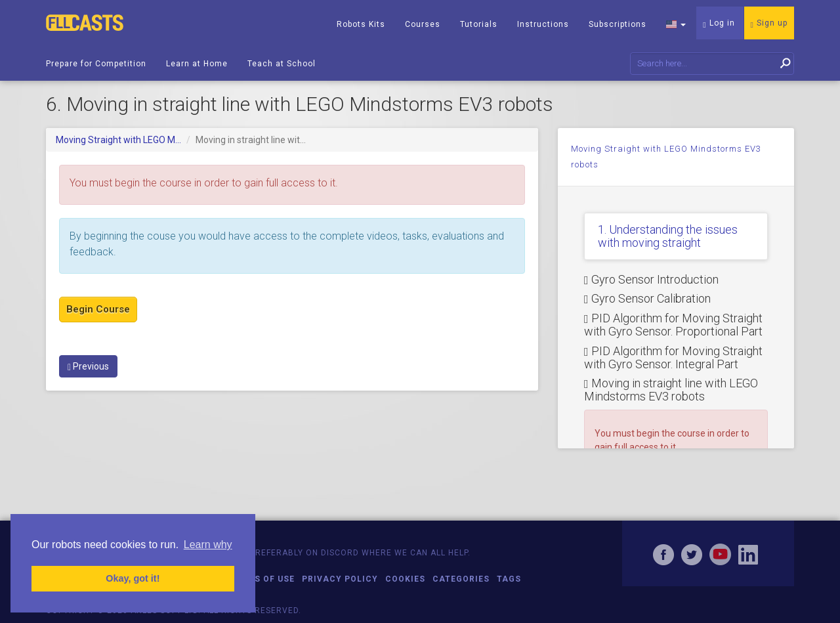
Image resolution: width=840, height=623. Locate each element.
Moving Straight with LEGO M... (118, 140)
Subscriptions (618, 24)
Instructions (543, 24)
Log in (719, 24)
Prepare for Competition (96, 64)
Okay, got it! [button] (133, 578)
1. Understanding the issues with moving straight (668, 236)
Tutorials (479, 24)
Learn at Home (197, 64)
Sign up (769, 24)
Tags (509, 579)
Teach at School (282, 64)
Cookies (405, 579)
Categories (461, 579)
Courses (423, 24)
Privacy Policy (340, 579)
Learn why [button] (208, 545)
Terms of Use (262, 579)
